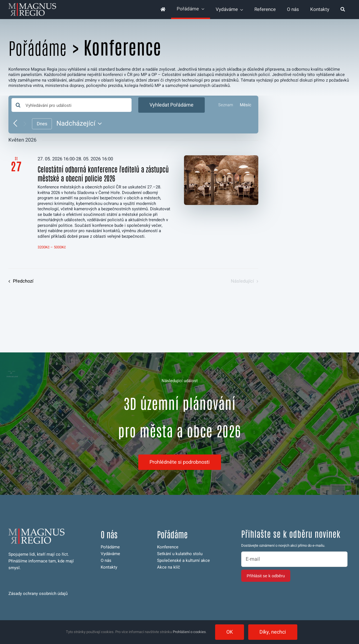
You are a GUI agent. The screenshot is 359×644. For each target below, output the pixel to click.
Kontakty (109, 567)
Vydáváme (110, 554)
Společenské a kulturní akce (183, 560)
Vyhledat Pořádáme (172, 105)
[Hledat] (343, 10)
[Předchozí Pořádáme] (15, 124)
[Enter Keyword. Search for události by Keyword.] (72, 105)
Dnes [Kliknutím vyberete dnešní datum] (42, 124)
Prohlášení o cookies (189, 632)
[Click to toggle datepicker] (80, 124)
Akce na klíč (169, 567)
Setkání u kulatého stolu (180, 554)
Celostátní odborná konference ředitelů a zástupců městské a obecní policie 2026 (103, 173)
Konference (168, 547)
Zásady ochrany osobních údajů (38, 594)
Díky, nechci (273, 632)
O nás (106, 560)
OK (230, 632)
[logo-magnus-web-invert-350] (32, 5)
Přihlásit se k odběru (266, 576)
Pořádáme (37, 47)
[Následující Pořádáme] (25, 124)
